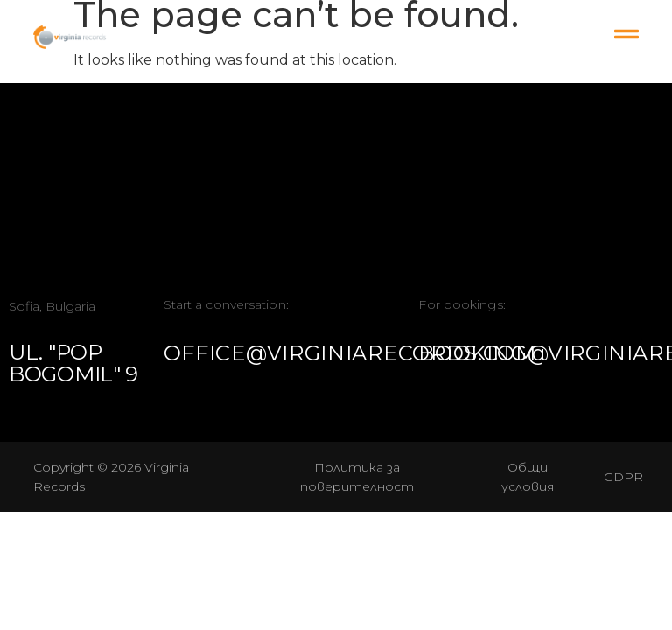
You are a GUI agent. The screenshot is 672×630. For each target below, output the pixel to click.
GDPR (623, 477)
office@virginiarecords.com (350, 353)
